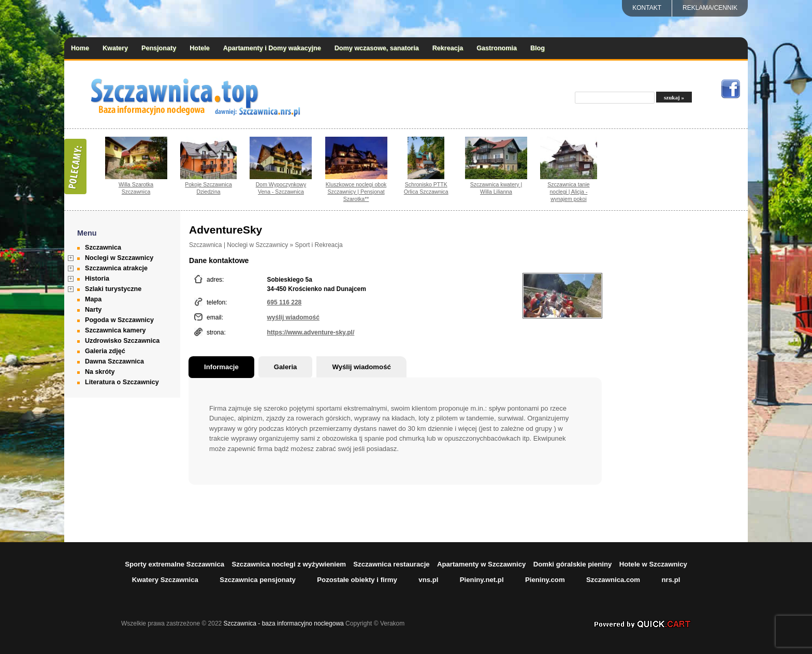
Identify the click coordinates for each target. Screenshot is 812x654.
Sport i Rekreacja (319, 245)
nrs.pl (671, 580)
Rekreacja (448, 48)
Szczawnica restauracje (391, 564)
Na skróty (100, 372)
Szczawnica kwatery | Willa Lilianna (496, 188)
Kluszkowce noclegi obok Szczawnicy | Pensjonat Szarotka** (356, 192)
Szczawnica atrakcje (116, 268)
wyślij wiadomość (293, 317)
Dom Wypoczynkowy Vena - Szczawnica (281, 188)
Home (80, 48)
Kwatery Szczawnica (165, 580)
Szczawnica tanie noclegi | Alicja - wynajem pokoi (568, 192)
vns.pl (428, 580)
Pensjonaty (159, 48)
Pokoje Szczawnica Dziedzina (208, 188)
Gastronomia (497, 48)
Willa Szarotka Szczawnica (136, 188)
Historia (97, 279)
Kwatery (115, 48)
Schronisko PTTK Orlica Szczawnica (426, 188)
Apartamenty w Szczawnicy (482, 564)
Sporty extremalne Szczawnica (175, 564)
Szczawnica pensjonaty (258, 580)
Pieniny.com (545, 580)
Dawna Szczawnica (114, 361)
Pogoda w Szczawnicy (119, 320)
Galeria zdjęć (105, 351)
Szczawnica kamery (115, 330)
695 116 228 (285, 302)
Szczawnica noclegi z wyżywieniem (289, 564)
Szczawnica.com (613, 580)
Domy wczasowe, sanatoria (377, 48)
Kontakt (647, 8)
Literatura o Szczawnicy (122, 382)
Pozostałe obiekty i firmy (357, 580)
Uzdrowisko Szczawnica (122, 341)
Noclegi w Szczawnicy (119, 258)
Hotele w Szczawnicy (653, 564)
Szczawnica (103, 248)
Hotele (200, 48)
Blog (538, 48)
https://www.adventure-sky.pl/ (311, 332)
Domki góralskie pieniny (573, 564)
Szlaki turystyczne (113, 289)
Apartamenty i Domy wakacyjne (272, 48)
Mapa (93, 299)
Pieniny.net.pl (482, 580)
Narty (93, 310)
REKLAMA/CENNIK (710, 8)
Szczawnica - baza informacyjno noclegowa (284, 623)
